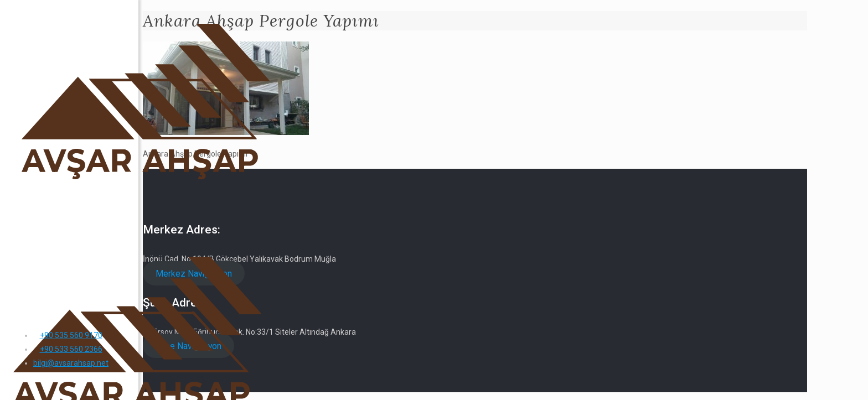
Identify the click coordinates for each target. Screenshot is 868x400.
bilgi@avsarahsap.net (71, 363)
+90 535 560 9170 (71, 335)
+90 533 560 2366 (71, 349)
